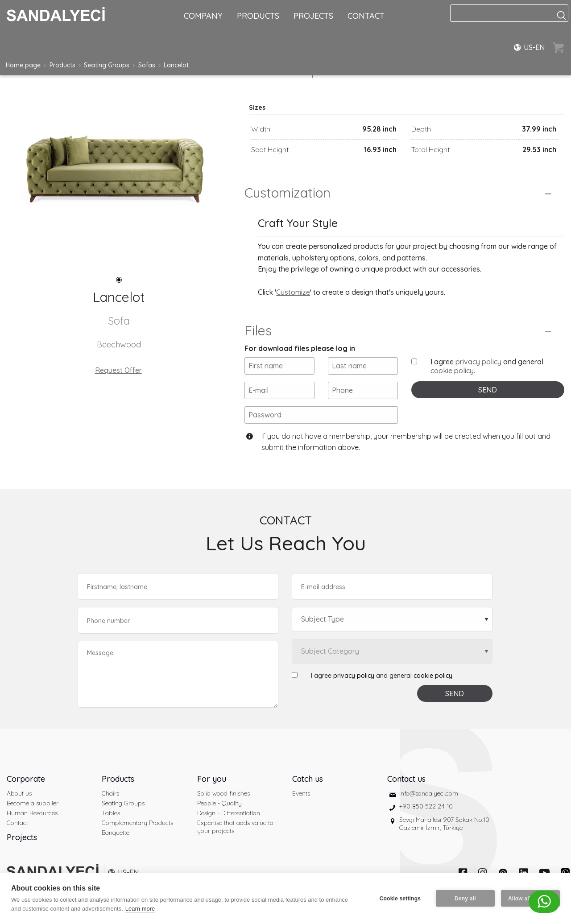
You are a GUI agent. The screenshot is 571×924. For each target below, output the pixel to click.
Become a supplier (33, 803)
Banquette (116, 833)
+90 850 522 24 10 (426, 806)
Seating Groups (107, 65)
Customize (293, 292)
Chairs (110, 793)
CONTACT (366, 16)
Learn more (140, 909)
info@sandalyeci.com (429, 793)
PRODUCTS (258, 16)
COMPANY (203, 16)
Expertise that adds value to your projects (235, 827)
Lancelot (176, 65)
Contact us (406, 779)
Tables (111, 813)
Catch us (308, 779)
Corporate (26, 779)
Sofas (147, 65)
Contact (17, 823)
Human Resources (32, 813)
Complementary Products (137, 823)
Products (62, 65)
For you (212, 779)
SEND (488, 390)
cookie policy (452, 371)
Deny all (465, 899)
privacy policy (478, 362)
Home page (23, 65)
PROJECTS (313, 16)
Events (301, 793)
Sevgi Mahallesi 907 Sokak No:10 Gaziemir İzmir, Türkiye (444, 824)
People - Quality (219, 803)
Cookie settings (400, 899)
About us (19, 793)
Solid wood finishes (223, 793)
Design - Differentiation (229, 813)
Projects (22, 837)
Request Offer (118, 370)
